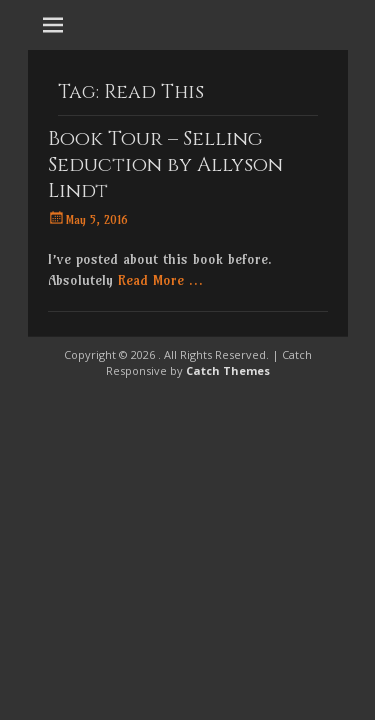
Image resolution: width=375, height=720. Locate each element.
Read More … (160, 280)
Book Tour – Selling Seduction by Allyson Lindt (165, 164)
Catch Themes (228, 370)
